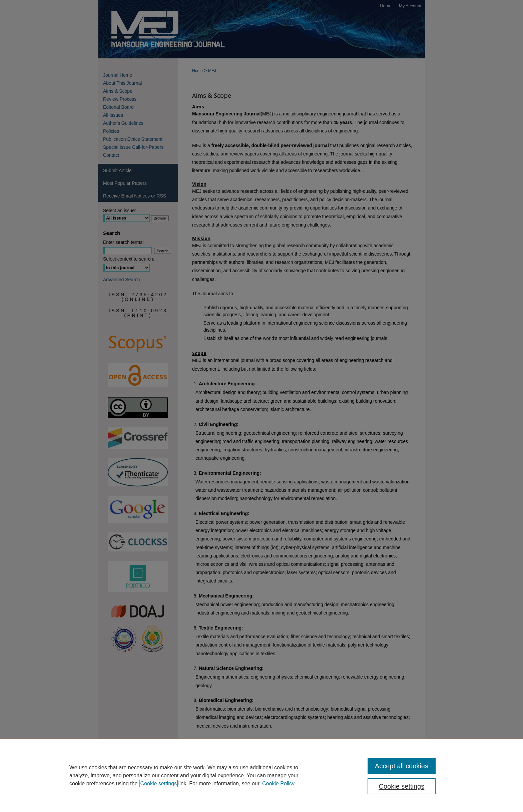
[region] (261, 775)
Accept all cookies (402, 766)
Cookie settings (159, 783)
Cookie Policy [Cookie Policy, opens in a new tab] (278, 783)
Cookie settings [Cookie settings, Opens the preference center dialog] (402, 786)
